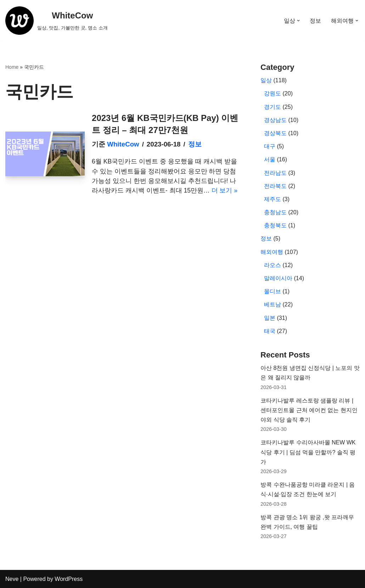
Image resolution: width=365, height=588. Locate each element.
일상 (266, 80)
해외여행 (272, 252)
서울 (270, 159)
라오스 (273, 265)
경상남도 (275, 120)
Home (12, 67)
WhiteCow (123, 144)
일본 (270, 318)
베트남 (273, 304)
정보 (315, 21)
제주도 (273, 199)
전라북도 (275, 186)
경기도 (273, 107)
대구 (270, 146)
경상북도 (275, 133)
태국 (270, 331)
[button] (298, 21)
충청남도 (275, 212)
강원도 (273, 93)
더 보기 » (225, 190)
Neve (12, 579)
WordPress (69, 579)
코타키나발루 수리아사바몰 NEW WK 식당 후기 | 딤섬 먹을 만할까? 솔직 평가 (308, 452)
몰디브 (273, 291)
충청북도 (275, 225)
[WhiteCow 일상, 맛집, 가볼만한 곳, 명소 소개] (57, 21)
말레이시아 (278, 278)
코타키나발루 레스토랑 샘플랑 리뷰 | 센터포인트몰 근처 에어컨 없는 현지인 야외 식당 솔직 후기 (309, 410)
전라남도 (275, 173)
